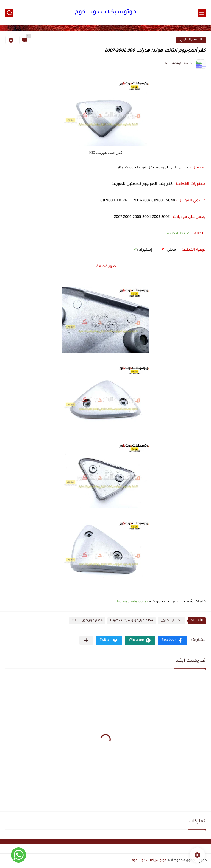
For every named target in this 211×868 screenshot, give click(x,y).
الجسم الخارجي (191, 40)
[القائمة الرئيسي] (202, 13)
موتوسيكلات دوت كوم (106, 13)
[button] (172, 640)
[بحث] (9, 13)
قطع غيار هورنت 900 (87, 621)
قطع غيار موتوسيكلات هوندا (132, 621)
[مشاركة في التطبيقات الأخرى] (86, 640)
